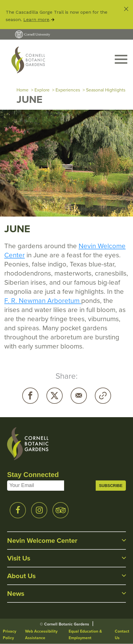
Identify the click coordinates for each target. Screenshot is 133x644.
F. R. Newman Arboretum (43, 301)
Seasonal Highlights (106, 90)
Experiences (68, 90)
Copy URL (103, 396)
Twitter (55, 396)
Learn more (36, 20)
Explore (42, 90)
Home (22, 90)
